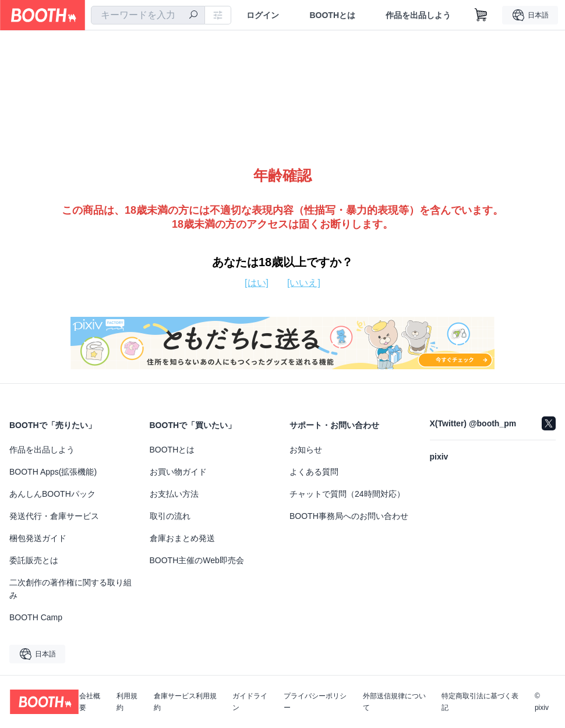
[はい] (257, 283)
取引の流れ (170, 516)
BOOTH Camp (36, 617)
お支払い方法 (174, 494)
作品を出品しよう (418, 15)
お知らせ (306, 450)
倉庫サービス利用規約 (185, 702)
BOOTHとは (332, 15)
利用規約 (127, 702)
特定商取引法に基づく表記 (480, 702)
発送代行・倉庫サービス (54, 516)
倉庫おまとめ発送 (182, 538)
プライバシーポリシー (315, 702)
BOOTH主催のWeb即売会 (197, 560)
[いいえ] (304, 283)
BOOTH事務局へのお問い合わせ (349, 516)
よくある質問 (314, 472)
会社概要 (90, 702)
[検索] (193, 16)
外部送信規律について (394, 702)
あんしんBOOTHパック (52, 494)
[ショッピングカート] (481, 15)
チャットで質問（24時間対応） (347, 494)
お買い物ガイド (178, 472)
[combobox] (148, 15)
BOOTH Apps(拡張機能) (53, 472)
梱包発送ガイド (38, 538)
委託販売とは (34, 560)
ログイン (263, 15)
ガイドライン (250, 702)
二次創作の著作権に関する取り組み (70, 589)
